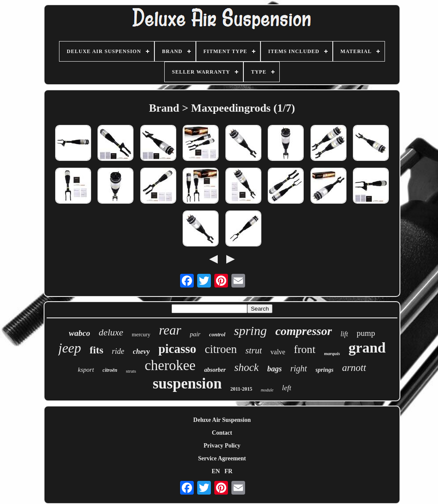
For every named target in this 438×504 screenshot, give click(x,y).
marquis (332, 353)
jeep (70, 348)
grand (367, 348)
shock (247, 367)
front (305, 349)
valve (278, 352)
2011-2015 (241, 389)
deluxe (111, 332)
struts (131, 371)
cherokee (170, 365)
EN (216, 471)
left (287, 388)
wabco (80, 333)
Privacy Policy (222, 446)
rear (170, 330)
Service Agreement (222, 458)
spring (250, 331)
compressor (304, 331)
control (217, 334)
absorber (215, 370)
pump (366, 333)
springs (325, 370)
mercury (141, 334)
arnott (354, 368)
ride (118, 351)
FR (229, 471)
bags (275, 369)
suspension (187, 384)
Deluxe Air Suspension (222, 420)
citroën (110, 370)
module (267, 390)
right (299, 368)
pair (195, 334)
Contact (222, 433)
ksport (86, 370)
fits (97, 350)
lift (344, 334)
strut (254, 350)
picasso (177, 349)
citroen (221, 349)
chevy (142, 351)
